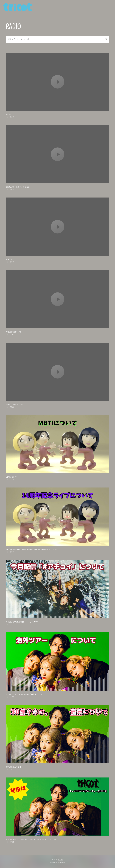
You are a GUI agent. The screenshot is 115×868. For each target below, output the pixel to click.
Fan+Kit (61, 860)
